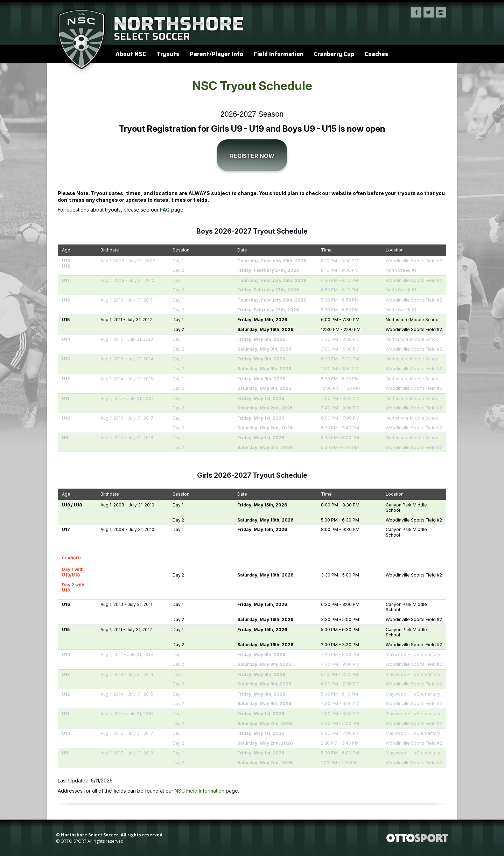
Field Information (279, 54)
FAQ (165, 210)
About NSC (131, 54)
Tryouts (168, 54)
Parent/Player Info (216, 54)
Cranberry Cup (334, 54)
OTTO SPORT (73, 841)
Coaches (376, 54)
